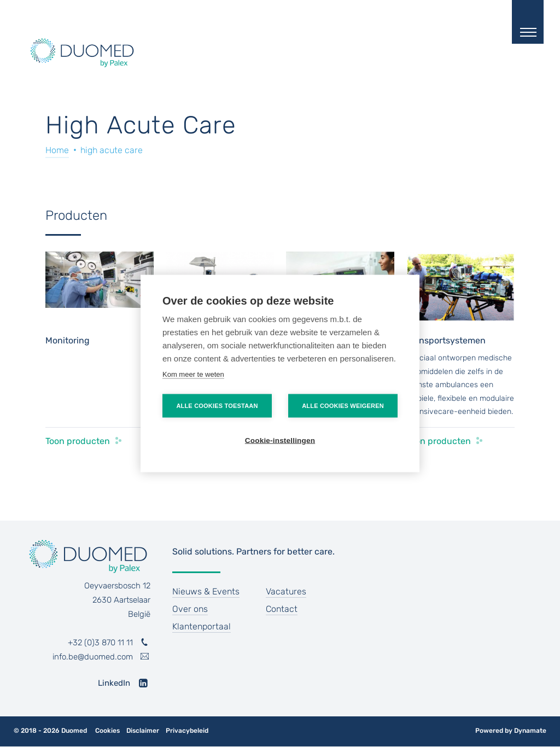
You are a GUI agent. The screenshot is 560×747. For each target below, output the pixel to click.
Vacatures (286, 591)
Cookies (107, 731)
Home (57, 150)
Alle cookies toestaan (217, 406)
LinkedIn (114, 683)
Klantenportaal (202, 626)
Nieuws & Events (206, 591)
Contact (282, 609)
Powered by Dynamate (511, 731)
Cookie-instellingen (280, 440)
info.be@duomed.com (93, 657)
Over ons (190, 609)
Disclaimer (143, 731)
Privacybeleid (187, 731)
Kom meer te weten (193, 374)
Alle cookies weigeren (343, 406)
